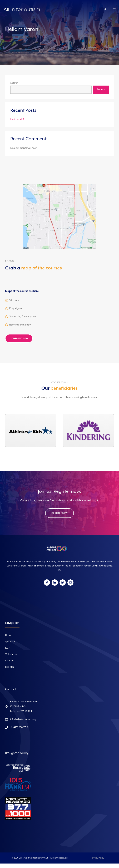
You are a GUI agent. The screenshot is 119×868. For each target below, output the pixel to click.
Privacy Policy (98, 858)
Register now (59, 513)
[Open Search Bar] (105, 10)
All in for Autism (22, 10)
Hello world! (17, 119)
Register (10, 667)
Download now (19, 338)
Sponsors (10, 642)
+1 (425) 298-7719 (19, 727)
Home (9, 635)
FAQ (7, 648)
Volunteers (11, 654)
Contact (10, 661)
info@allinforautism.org (23, 719)
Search (14, 83)
